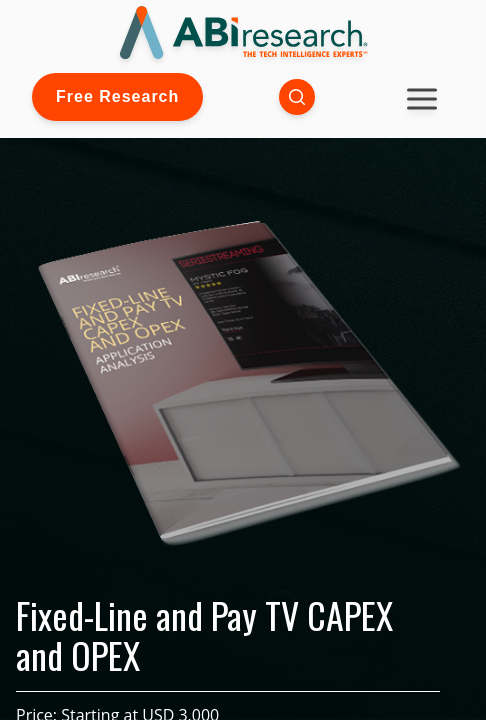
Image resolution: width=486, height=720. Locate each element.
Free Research (117, 96)
